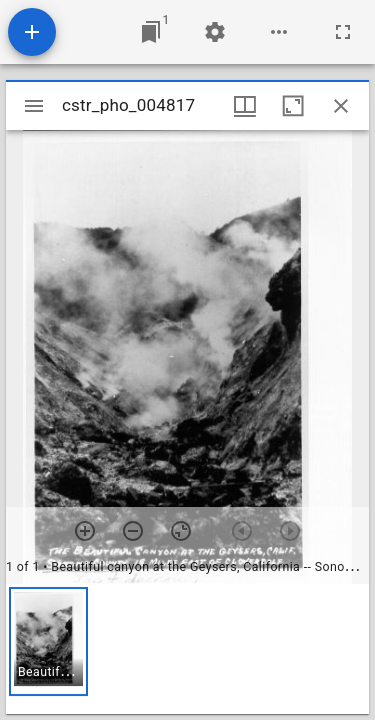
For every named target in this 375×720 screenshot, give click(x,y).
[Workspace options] (279, 32)
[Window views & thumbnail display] (245, 106)
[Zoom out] (133, 531)
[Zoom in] (85, 531)
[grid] (187, 649)
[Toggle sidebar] (34, 106)
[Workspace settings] (215, 32)
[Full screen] (343, 32)
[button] (48, 641)
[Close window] (341, 106)
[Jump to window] (151, 32)
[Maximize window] (293, 106)
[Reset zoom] (181, 531)
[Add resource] (32, 32)
